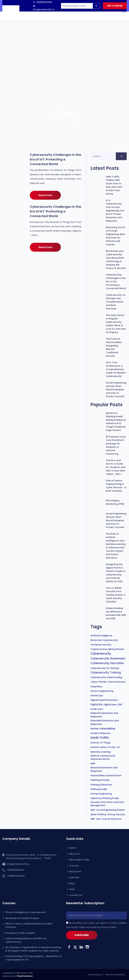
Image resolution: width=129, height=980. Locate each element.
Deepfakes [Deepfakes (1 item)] (96, 686)
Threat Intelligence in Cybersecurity (26, 912)
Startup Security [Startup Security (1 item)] (116, 814)
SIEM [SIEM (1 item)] (93, 810)
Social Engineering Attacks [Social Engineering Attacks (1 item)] (111, 810)
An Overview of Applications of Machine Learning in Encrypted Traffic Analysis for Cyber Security (33, 949)
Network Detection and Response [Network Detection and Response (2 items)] (104, 769)
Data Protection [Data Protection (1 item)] (117, 682)
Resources (75, 872)
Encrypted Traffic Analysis (20, 933)
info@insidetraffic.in (18, 864)
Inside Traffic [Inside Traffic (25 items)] (100, 738)
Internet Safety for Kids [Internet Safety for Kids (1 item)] (103, 747)
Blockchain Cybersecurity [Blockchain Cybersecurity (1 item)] (104, 640)
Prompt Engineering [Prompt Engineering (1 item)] (101, 794)
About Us (74, 854)
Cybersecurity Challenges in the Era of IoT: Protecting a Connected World (55, 159)
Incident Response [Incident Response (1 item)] (100, 733)
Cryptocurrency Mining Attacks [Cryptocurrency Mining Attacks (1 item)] (107, 649)
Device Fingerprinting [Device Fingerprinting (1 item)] (102, 691)
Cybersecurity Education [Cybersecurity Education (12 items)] (107, 663)
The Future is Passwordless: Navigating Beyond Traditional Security (114, 347)
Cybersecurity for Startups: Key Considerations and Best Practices (116, 302)
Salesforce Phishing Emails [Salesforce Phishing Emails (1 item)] (105, 798)
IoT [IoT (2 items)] (118, 747)
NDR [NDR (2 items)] (93, 763)
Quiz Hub (74, 877)
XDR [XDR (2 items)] (93, 819)
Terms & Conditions (115, 975)
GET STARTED (115, 6)
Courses (74, 866)
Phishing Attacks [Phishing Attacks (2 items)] (100, 780)
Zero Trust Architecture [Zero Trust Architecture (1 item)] (109, 819)
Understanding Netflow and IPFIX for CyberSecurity (26, 940)
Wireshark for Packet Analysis (22, 918)
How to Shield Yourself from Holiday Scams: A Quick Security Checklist (116, 595)
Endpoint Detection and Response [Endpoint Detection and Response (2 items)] (104, 715)
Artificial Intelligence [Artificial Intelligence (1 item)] (101, 636)
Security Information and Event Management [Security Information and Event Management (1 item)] (107, 804)
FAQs (72, 889)
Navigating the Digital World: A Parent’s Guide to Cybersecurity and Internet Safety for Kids (116, 573)
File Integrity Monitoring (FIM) (115, 502)
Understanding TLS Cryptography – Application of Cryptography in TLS (34, 958)
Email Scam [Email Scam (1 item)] (97, 709)
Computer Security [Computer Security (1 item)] (101, 645)
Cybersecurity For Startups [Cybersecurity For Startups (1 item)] (105, 668)
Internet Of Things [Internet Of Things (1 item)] (100, 743)
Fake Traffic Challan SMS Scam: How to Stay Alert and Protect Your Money (114, 185)
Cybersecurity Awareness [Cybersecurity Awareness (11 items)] (108, 658)
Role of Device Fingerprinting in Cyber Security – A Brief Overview (116, 486)
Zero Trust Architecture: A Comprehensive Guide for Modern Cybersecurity (116, 369)
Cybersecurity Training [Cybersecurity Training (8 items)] (106, 672)
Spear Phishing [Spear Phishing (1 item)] (98, 814)
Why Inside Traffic (79, 860)
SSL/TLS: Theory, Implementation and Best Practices (29, 925)
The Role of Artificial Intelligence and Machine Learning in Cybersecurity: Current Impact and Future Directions (116, 546)
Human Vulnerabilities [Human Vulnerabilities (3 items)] (103, 729)
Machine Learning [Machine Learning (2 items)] (100, 752)
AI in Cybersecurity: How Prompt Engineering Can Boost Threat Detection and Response (115, 211)
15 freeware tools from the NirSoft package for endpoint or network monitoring (116, 445)
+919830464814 (16, 876)
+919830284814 (15, 870)
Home (53, 120)
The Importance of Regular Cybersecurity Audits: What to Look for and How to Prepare (116, 324)
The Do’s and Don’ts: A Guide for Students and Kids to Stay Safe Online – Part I (115, 467)
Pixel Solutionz (25, 976)
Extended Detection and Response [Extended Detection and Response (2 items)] (105, 722)
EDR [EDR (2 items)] (120, 704)
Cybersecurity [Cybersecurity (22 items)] (101, 654)
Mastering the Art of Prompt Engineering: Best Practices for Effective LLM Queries (116, 236)
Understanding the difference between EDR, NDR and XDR (116, 613)
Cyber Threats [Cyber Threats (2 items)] (99, 682)
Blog (63, 120)
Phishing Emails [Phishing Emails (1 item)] (99, 789)
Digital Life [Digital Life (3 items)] (96, 704)
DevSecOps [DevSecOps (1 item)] (97, 696)
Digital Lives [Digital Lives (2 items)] (110, 704)
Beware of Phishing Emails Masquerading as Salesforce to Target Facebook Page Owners (116, 422)
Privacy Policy (109, 927)
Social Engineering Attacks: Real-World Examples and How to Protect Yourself (116, 390)
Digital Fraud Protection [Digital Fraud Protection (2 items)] (104, 700)
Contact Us (76, 895)
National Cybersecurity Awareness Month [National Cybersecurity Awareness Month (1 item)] (103, 757)
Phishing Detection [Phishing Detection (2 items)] (101, 785)
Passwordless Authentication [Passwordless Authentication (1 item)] (106, 776)
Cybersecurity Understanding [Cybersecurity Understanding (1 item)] (106, 677)
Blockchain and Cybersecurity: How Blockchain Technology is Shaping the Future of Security (116, 260)
